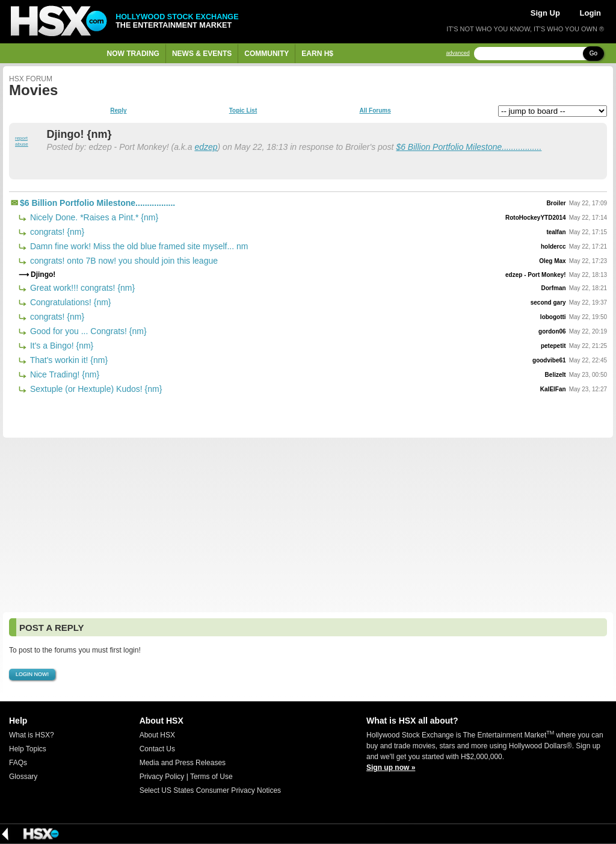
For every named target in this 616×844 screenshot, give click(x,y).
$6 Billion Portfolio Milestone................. (469, 147)
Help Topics (28, 749)
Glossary (23, 777)
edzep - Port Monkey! (536, 275)
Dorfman (554, 288)
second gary (548, 303)
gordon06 (552, 331)
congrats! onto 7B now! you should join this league (123, 261)
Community (266, 54)
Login (590, 13)
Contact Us (157, 749)
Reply (118, 111)
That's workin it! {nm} (68, 360)
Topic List (243, 111)
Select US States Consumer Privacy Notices (210, 790)
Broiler (556, 203)
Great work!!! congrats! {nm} (81, 288)
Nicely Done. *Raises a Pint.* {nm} (93, 217)
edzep (206, 147)
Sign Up (545, 13)
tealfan (556, 232)
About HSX (157, 735)
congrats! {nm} (56, 232)
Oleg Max (552, 261)
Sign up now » (391, 768)
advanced (458, 53)
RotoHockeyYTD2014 (536, 218)
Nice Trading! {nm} (63, 374)
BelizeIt (556, 375)
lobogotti (553, 317)
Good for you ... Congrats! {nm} (87, 331)
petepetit (553, 346)
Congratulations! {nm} (69, 302)
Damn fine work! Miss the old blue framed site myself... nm (138, 246)
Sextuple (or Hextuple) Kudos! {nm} (95, 389)
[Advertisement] (308, 525)
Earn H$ (317, 54)
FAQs (18, 763)
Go (593, 53)
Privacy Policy (162, 777)
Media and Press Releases (183, 763)
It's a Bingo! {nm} (60, 346)
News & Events (202, 54)
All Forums (375, 111)
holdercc (553, 247)
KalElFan (553, 389)
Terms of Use (211, 777)
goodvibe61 (549, 360)
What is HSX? (32, 735)
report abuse (22, 141)
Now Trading (133, 54)
